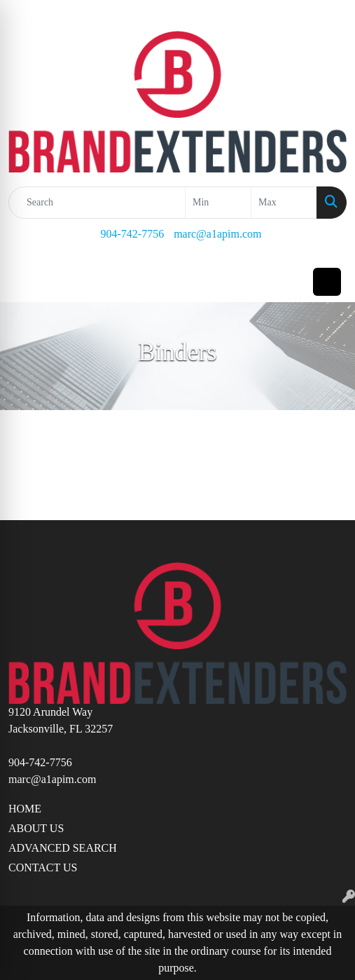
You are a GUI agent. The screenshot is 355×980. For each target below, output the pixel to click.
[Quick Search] (97, 203)
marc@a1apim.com (217, 234)
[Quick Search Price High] (284, 203)
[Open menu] (327, 282)
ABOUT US (36, 828)
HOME (25, 809)
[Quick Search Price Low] (218, 203)
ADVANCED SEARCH (63, 848)
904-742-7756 (132, 234)
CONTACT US (43, 867)
